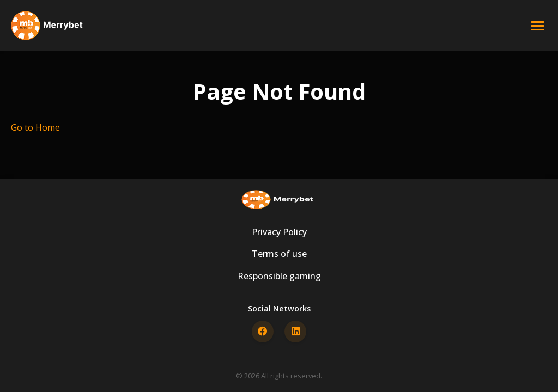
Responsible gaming (279, 276)
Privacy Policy (279, 232)
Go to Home (35, 127)
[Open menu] (538, 26)
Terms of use (279, 254)
